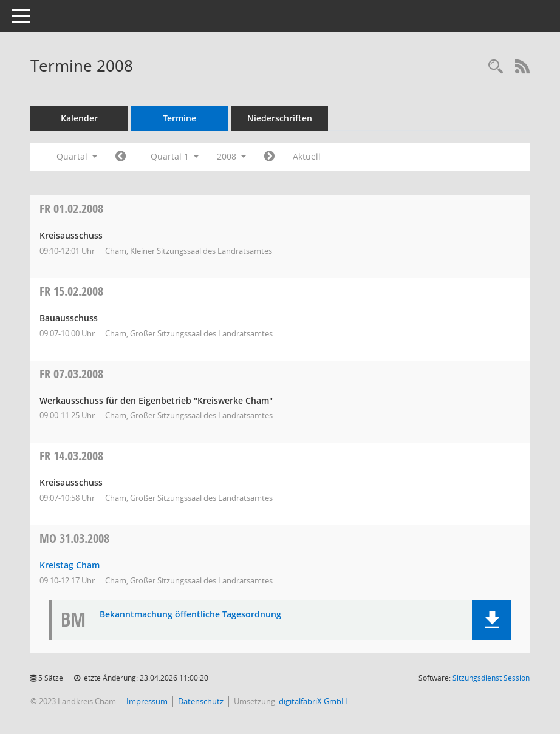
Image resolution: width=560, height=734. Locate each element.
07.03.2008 (71, 374)
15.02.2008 (71, 291)
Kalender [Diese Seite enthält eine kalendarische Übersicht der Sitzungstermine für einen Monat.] (79, 118)
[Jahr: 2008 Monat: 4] (269, 157)
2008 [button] (231, 156)
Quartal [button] (77, 156)
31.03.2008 (74, 538)
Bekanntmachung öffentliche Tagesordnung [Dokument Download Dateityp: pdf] (190, 615)
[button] (492, 620)
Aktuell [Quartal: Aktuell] (307, 156)
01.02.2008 (71, 209)
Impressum (147, 701)
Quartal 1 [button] (175, 156)
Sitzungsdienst (491, 678)
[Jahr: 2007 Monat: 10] (121, 157)
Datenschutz (201, 701)
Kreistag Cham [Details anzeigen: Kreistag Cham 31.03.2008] (70, 565)
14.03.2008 (71, 456)
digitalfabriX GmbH (313, 701)
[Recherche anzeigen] (496, 67)
